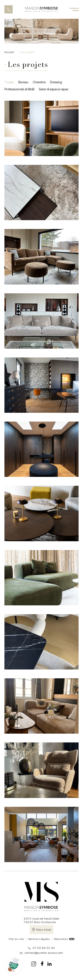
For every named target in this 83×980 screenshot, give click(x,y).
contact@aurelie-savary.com (41, 953)
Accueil (9, 52)
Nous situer (44, 930)
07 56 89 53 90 (41, 948)
